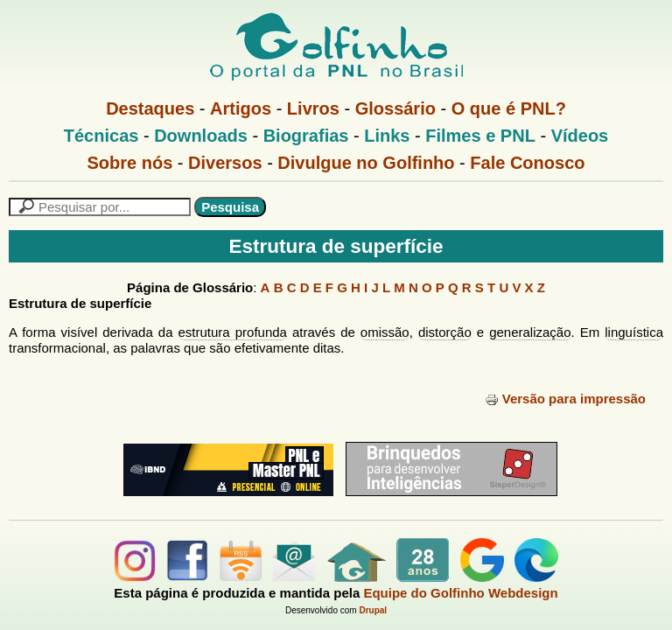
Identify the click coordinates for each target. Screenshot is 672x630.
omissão (385, 332)
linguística (634, 332)
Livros (313, 108)
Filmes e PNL (480, 136)
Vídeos (580, 136)
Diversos (225, 163)
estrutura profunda (233, 332)
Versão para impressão (565, 399)
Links (387, 136)
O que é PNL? (509, 108)
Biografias (306, 136)
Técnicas (101, 136)
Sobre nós (130, 163)
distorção (445, 332)
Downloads (201, 136)
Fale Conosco (527, 163)
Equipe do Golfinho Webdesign (460, 593)
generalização (530, 332)
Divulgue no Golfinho (366, 163)
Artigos (241, 108)
